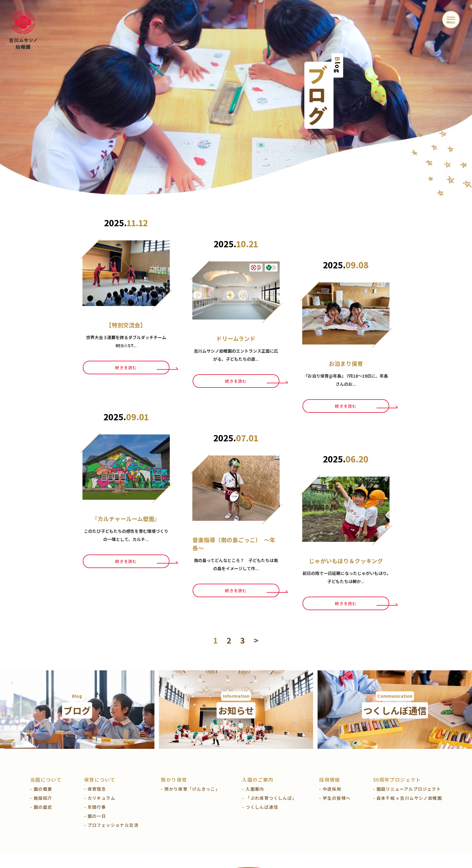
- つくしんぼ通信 (260, 807)
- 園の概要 (41, 789)
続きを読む (126, 368)
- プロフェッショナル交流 (111, 825)
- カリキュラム (100, 798)
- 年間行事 (95, 807)
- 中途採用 (330, 789)
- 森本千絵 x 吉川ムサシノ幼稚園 (407, 798)
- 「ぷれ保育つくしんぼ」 (269, 798)
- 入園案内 (253, 789)
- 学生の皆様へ (335, 798)
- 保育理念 (95, 789)
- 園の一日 (95, 816)
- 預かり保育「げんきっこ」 (190, 789)
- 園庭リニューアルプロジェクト (407, 789)
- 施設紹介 (41, 798)
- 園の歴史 (41, 807)
